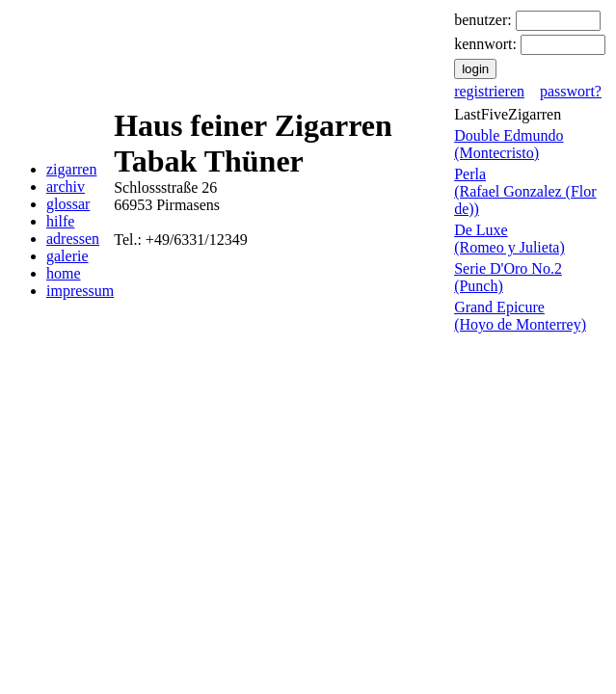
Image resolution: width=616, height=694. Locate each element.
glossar (68, 204)
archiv (66, 187)
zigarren (71, 169)
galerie (67, 256)
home (64, 273)
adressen (73, 239)
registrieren (489, 91)
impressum (80, 291)
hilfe (60, 221)
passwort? (571, 91)
